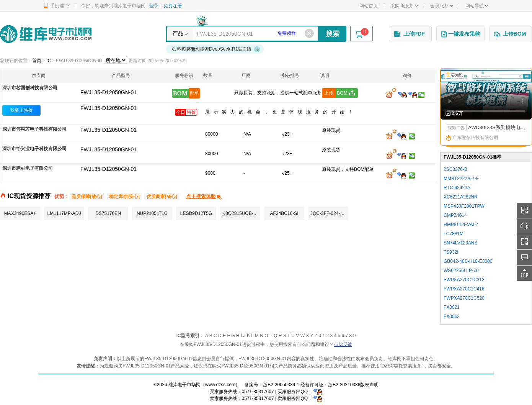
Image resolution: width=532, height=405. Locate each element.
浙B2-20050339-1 (281, 385)
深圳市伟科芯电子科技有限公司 (34, 129)
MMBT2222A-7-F (461, 179)
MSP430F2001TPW (464, 206)
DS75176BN (108, 213)
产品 (178, 33)
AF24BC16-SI (284, 213)
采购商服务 (404, 6)
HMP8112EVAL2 (461, 225)
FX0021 (452, 307)
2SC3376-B (455, 169)
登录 (154, 6)
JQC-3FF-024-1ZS (329, 213)
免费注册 (173, 6)
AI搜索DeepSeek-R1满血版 (216, 49)
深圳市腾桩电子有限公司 (28, 168)
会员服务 (441, 6)
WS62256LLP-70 (461, 271)
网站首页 (369, 6)
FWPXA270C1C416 (464, 289)
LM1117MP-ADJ (64, 213)
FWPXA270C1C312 (464, 280)
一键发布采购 (460, 34)
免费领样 (287, 33)
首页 (37, 61)
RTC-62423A (457, 188)
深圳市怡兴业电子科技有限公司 (34, 149)
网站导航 (477, 6)
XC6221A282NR (461, 197)
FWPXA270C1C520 (464, 298)
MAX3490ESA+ (20, 213)
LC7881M (454, 234)
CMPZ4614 (455, 215)
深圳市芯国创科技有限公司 (30, 88)
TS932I (451, 252)
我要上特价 (21, 110)
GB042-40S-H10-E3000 (468, 261)
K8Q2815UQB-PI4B (241, 213)
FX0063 (452, 316)
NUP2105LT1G (152, 213)
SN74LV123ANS (461, 243)
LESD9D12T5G (196, 213)
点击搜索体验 (204, 196)
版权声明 (369, 385)
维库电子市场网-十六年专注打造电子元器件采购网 (46, 34)
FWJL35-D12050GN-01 (109, 108)
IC (49, 61)
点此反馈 (343, 344)
